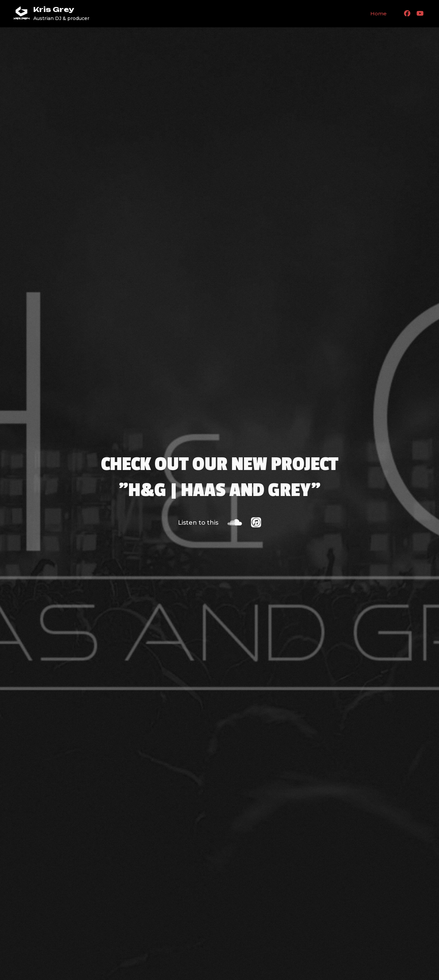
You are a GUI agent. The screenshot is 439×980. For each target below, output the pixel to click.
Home (378, 13)
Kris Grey (54, 9)
